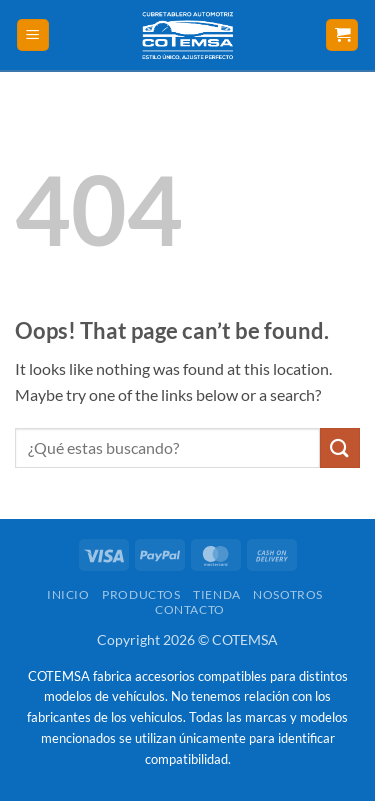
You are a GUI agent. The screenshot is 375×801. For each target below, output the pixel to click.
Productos (141, 594)
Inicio (68, 594)
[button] (33, 35)
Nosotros (288, 594)
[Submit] (340, 447)
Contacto (190, 609)
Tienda (217, 594)
